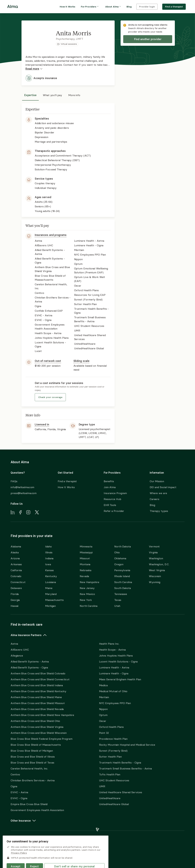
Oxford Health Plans (111, 727)
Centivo (15, 774)
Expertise (30, 95)
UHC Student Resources (114, 780)
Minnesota (86, 546)
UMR (102, 786)
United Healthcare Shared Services (121, 792)
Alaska (15, 552)
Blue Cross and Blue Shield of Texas (32, 763)
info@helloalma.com (22, 487)
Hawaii (14, 606)
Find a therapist (67, 481)
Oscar (103, 721)
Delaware (16, 588)
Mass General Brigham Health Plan (120, 679)
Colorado (16, 576)
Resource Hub (112, 499)
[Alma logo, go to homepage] (13, 7)
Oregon (119, 564)
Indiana (49, 558)
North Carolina (89, 606)
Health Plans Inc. (109, 644)
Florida (15, 594)
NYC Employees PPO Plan (115, 703)
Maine (49, 588)
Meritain (104, 697)
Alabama (16, 546)
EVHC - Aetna (19, 792)
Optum (103, 715)
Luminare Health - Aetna (114, 667)
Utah (117, 606)
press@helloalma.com (24, 493)
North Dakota (123, 546)
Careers (154, 499)
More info (74, 95)
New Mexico (87, 594)
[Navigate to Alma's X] (37, 513)
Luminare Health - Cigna (114, 673)
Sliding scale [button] (81, 361)
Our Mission (157, 481)
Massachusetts (54, 600)
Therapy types (159, 511)
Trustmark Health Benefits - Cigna (120, 763)
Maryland (51, 594)
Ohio (117, 552)
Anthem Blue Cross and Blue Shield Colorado (38, 673)
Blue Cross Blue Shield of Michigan (32, 751)
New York (86, 600)
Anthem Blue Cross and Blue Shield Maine (36, 697)
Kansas (49, 570)
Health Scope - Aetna (112, 650)
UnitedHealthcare (110, 798)
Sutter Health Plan (110, 757)
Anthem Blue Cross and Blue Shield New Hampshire (42, 715)
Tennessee (121, 594)
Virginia (153, 552)
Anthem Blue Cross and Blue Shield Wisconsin (39, 733)
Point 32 (104, 733)
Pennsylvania (122, 570)
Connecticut (18, 582)
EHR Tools (110, 505)
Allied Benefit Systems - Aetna (30, 661)
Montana (85, 564)
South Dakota (123, 588)
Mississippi (86, 552)
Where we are (158, 493)
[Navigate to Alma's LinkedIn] (13, 513)
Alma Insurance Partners (29, 635)
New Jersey (87, 588)
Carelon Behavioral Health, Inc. (29, 768)
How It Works (66, 487)
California (16, 570)
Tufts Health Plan (110, 774)
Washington (156, 558)
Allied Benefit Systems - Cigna (29, 667)
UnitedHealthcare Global (114, 804)
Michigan (50, 606)
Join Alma (110, 487)
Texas (118, 600)
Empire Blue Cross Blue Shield (29, 804)
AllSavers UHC (20, 650)
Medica (103, 685)
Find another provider (148, 39)
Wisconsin (155, 576)
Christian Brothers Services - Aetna (33, 780)
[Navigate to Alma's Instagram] (28, 513)
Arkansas (16, 564)
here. (13, 844)
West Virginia (157, 570)
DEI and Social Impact (163, 487)
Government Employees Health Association (37, 810)
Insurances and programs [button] (51, 235)
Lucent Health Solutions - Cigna (118, 661)
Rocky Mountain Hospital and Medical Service (127, 745)
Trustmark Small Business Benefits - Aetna (125, 768)
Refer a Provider (114, 511)
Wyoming (155, 582)
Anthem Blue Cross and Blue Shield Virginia (37, 727)
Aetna (14, 644)
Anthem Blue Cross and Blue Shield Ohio (35, 721)
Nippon (103, 709)
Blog (152, 505)
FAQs (14, 481)
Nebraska (86, 570)
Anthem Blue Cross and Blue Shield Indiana (37, 685)
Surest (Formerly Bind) (113, 751)
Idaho (48, 546)
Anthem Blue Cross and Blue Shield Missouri (38, 703)
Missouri (85, 558)
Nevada (84, 576)
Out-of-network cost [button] (48, 361)
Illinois (49, 552)
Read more (34, 69)
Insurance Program (115, 493)
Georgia (15, 600)
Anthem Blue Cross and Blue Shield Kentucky (38, 691)
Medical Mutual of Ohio (113, 691)
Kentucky (51, 576)
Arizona (15, 558)
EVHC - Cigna (19, 798)
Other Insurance (23, 821)
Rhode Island (122, 576)
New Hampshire (89, 582)
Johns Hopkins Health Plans (116, 656)
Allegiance (17, 656)
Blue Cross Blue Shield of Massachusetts (36, 745)
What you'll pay (52, 95)
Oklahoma (120, 558)
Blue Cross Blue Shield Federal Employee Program (42, 739)
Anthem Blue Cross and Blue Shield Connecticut (40, 679)
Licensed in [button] (42, 424)
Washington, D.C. (159, 564)
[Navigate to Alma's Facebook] (20, 513)
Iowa (48, 564)
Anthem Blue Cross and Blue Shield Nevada (37, 709)
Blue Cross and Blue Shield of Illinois (33, 757)
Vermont (154, 546)
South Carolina (123, 582)
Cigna (14, 786)
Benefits (109, 481)
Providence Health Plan (113, 739)
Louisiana (51, 582)
